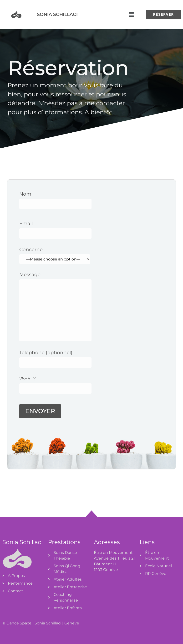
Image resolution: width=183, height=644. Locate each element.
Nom (55, 199)
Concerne (55, 256)
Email (55, 229)
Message (55, 309)
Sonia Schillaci (57, 14)
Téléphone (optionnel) (55, 358)
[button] (131, 15)
